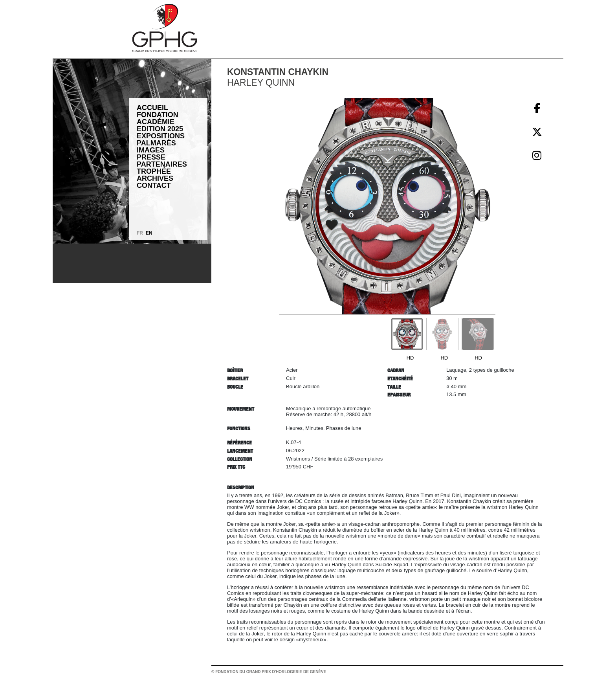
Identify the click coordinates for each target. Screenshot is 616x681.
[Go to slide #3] (478, 334)
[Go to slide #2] (442, 334)
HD (410, 358)
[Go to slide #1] (407, 334)
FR (140, 233)
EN (149, 233)
